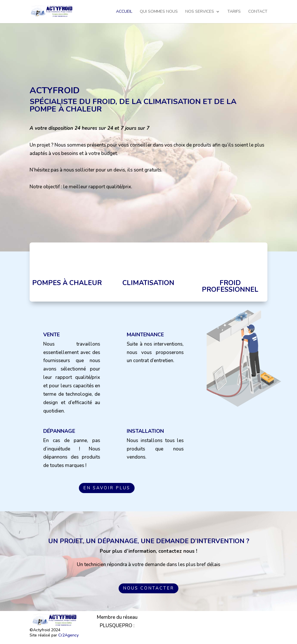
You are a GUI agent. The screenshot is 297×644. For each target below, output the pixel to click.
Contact (258, 12)
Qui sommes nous (159, 12)
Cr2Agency (68, 635)
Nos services (200, 12)
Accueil (124, 12)
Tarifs (234, 12)
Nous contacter (148, 588)
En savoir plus (107, 488)
